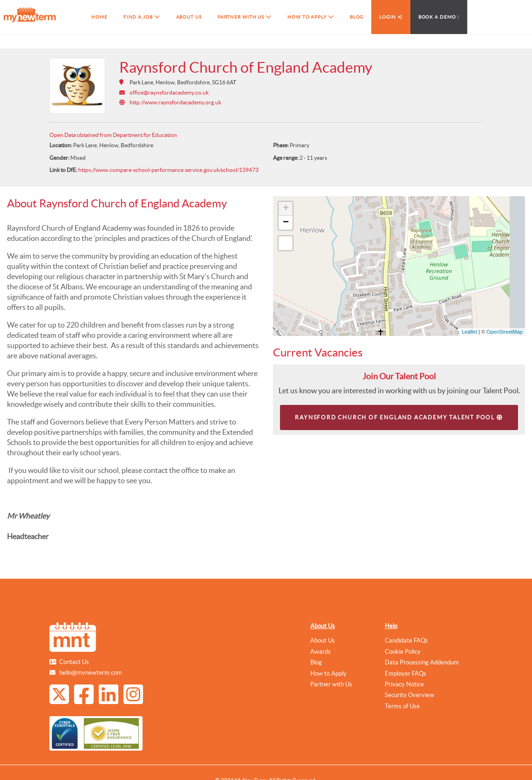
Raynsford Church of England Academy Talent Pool (399, 417)
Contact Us (74, 662)
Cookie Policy (403, 652)
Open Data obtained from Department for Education (113, 135)
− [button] (286, 223)
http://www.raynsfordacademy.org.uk (175, 102)
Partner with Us (331, 684)
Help (391, 626)
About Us (323, 626)
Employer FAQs (406, 674)
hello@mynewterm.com (91, 673)
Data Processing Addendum (422, 662)
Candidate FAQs (406, 640)
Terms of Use (402, 706)
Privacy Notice (404, 684)
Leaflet (469, 332)
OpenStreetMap (505, 332)
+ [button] (286, 209)
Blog (316, 662)
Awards (321, 652)
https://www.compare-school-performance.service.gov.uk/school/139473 (168, 170)
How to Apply (328, 674)
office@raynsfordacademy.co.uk (169, 92)
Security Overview (409, 695)
